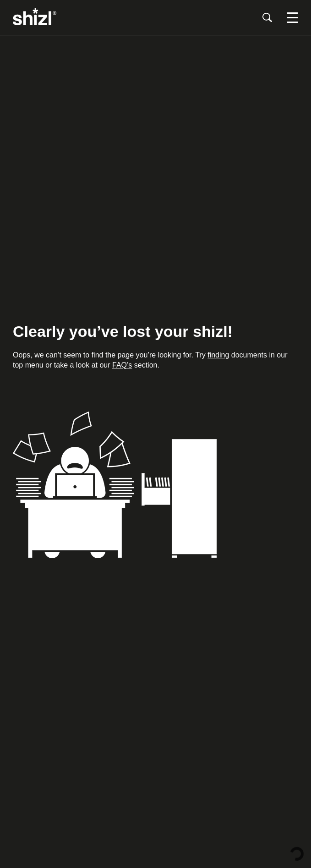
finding (218, 355)
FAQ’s (122, 365)
